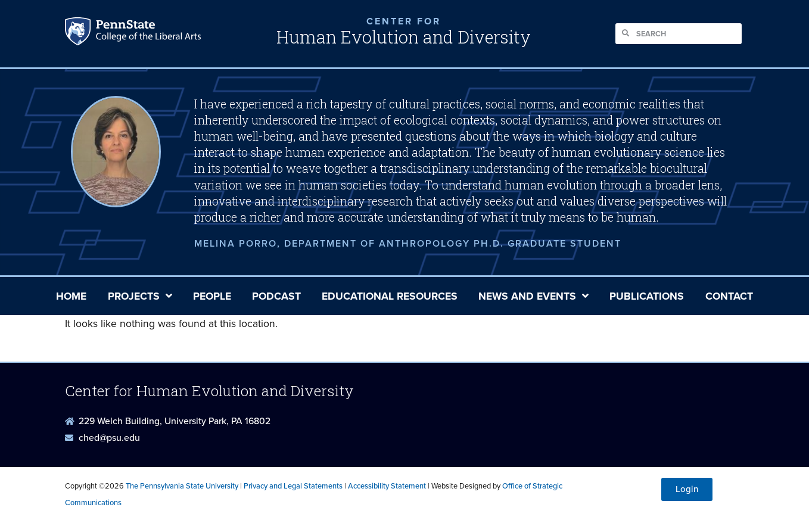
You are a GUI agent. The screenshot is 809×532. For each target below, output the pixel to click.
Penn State (79, 34)
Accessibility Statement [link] (387, 486)
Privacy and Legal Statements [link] (293, 486)
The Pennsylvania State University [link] (182, 486)
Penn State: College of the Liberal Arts (147, 34)
